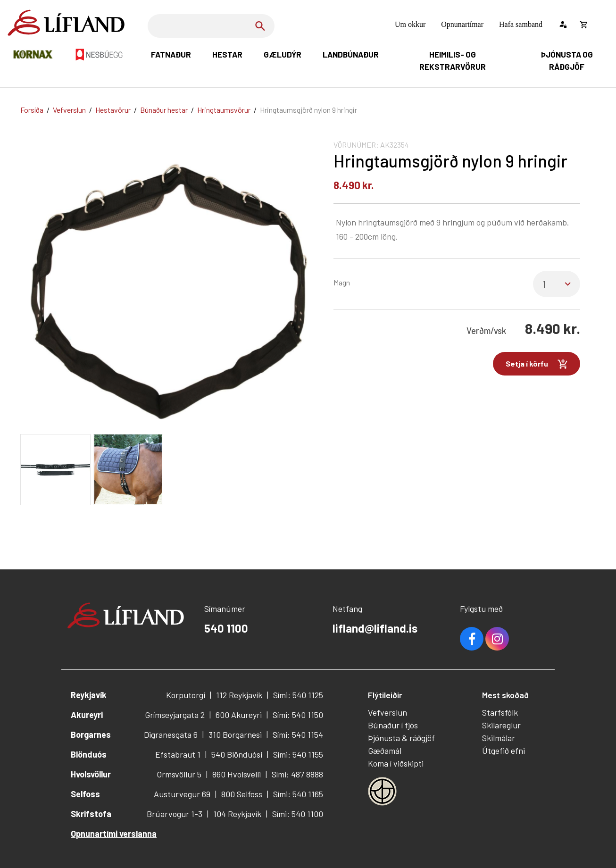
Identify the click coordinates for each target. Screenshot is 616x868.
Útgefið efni (504, 751)
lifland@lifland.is (375, 628)
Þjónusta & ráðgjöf (401, 738)
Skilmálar (499, 738)
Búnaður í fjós (393, 725)
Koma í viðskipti (396, 763)
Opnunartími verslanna (114, 834)
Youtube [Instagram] (497, 639)
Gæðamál (385, 751)
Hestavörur (113, 110)
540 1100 (226, 628)
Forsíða (32, 110)
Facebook (472, 639)
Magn (342, 282)
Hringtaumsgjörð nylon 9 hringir (308, 110)
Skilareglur (501, 725)
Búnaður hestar (164, 110)
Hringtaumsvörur (224, 110)
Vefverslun (69, 110)
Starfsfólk (500, 712)
